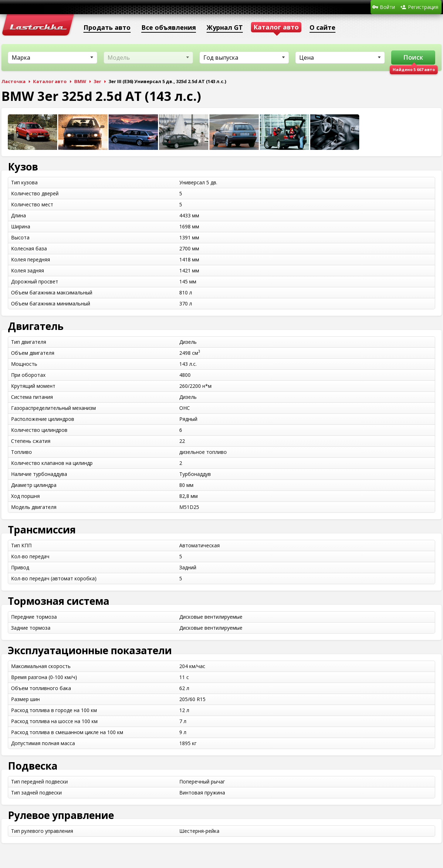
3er (97, 81)
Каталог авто (50, 81)
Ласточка (13, 81)
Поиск (413, 57)
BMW (80, 81)
